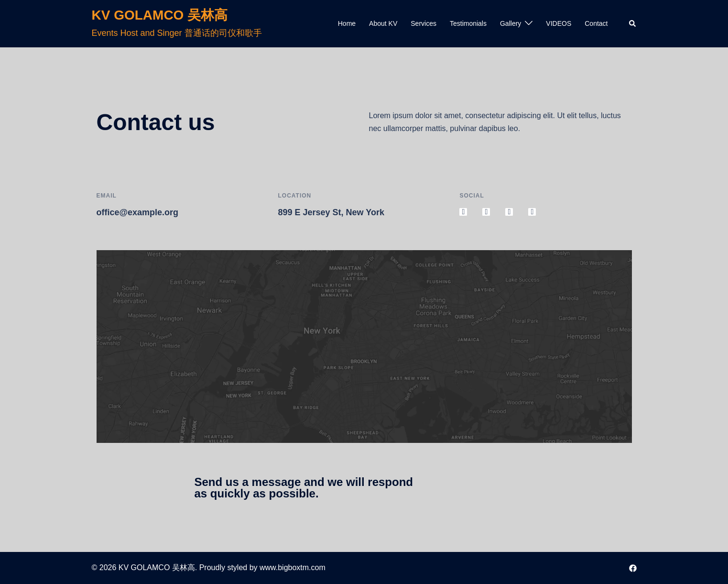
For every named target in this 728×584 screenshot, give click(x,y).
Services (424, 23)
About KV (383, 23)
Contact (596, 23)
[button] (633, 23)
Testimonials (468, 23)
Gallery (511, 23)
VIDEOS (559, 23)
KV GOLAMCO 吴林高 (160, 15)
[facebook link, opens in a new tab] (633, 567)
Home (347, 23)
